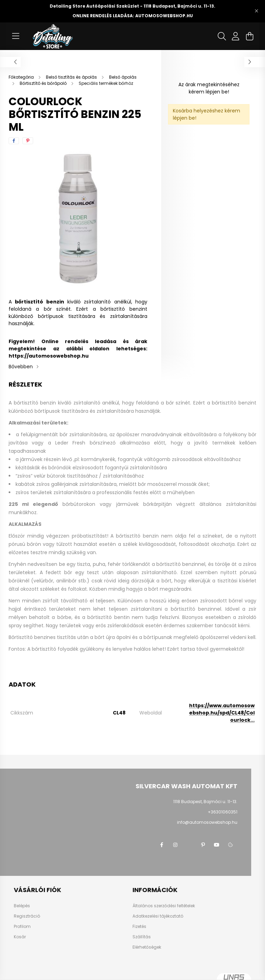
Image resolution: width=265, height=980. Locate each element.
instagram (175, 845)
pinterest (203, 845)
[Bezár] (256, 11)
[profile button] (236, 36)
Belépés (22, 906)
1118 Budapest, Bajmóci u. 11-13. (205, 802)
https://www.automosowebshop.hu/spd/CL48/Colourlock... (222, 713)
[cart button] (249, 36)
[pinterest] (28, 141)
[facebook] (14, 141)
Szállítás (142, 937)
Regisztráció (27, 916)
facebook (161, 845)
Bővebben (21, 367)
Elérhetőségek (147, 947)
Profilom (22, 927)
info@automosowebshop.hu (207, 822)
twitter (189, 845)
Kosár (20, 937)
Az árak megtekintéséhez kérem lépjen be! (209, 88)
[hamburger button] (16, 36)
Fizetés (139, 927)
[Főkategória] (22, 77)
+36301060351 (223, 812)
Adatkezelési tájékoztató (158, 916)
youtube (217, 845)
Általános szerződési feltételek (164, 906)
